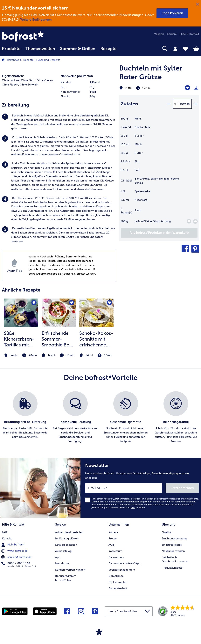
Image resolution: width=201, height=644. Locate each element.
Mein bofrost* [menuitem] (13, 545)
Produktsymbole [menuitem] (172, 568)
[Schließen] (198, 4)
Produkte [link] (11, 49)
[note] (21, 355)
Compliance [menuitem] (116, 576)
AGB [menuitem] (111, 545)
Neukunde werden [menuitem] (173, 551)
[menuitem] (11, 51)
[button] (172, 13)
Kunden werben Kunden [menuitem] (70, 570)
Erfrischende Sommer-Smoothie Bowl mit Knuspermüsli (58, 339)
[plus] (196, 104)
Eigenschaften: (13, 76)
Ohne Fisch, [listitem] (28, 80)
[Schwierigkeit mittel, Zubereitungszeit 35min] (145, 88)
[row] (88, 83)
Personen (184, 104)
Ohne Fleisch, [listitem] (10, 85)
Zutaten (129, 104)
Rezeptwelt (14, 60)
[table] (159, 172)
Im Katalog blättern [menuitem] (67, 539)
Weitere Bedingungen (36, 20)
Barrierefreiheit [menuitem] (118, 588)
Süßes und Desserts (48, 60)
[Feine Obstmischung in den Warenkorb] (195, 221)
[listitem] (59, 122)
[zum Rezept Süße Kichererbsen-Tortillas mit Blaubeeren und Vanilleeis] (21, 313)
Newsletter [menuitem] (62, 563)
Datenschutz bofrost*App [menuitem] (124, 563)
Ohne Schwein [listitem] (29, 85)
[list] (100, 417)
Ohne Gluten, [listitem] (45, 80)
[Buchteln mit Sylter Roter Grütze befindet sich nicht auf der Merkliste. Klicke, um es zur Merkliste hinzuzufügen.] (187, 88)
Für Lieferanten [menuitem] (118, 582)
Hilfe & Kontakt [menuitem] (189, 34)
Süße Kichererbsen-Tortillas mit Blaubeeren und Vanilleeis (21, 339)
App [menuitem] (58, 557)
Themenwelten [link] (40, 49)
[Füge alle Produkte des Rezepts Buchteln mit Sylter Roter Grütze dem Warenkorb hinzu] (159, 233)
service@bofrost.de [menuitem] (17, 557)
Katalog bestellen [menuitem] (66, 545)
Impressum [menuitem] (115, 551)
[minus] (169, 104)
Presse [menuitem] (113, 539)
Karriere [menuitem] (172, 34)
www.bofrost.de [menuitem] (15, 551)
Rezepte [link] (108, 49)
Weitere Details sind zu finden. (128, 508)
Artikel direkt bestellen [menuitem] (69, 532)
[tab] (175, 49)
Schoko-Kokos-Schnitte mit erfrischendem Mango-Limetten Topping (96, 339)
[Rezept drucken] (196, 88)
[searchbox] (124, 48)
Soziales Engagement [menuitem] (122, 570)
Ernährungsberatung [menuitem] (174, 539)
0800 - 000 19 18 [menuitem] (16, 563)
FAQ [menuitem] (5, 532)
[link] (31, 37)
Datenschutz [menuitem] (116, 557)
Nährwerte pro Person (77, 76)
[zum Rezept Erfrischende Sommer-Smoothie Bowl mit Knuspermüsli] (59, 313)
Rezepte (28, 60)
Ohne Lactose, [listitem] (11, 80)
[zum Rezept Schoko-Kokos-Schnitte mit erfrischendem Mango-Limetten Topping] (96, 313)
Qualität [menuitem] (167, 532)
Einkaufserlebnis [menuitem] (172, 545)
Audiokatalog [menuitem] (63, 551)
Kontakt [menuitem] (7, 539)
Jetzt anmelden (182, 488)
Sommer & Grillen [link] (78, 49)
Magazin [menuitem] (159, 34)
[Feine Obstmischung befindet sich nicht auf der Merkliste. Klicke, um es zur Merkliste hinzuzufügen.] (189, 221)
